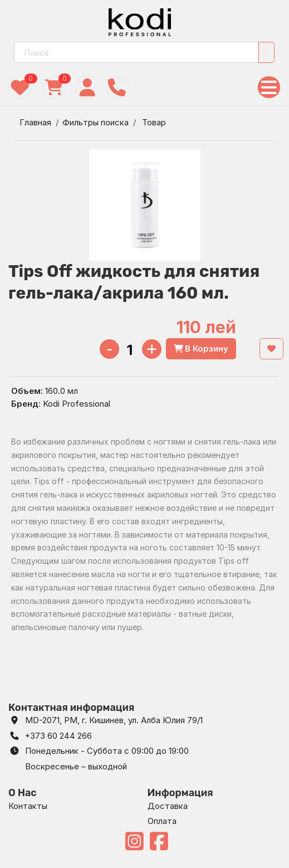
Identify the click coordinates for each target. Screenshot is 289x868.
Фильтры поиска (95, 122)
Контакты (28, 806)
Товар (153, 122)
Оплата (162, 821)
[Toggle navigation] (269, 89)
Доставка (168, 806)
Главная (35, 122)
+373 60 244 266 (58, 736)
